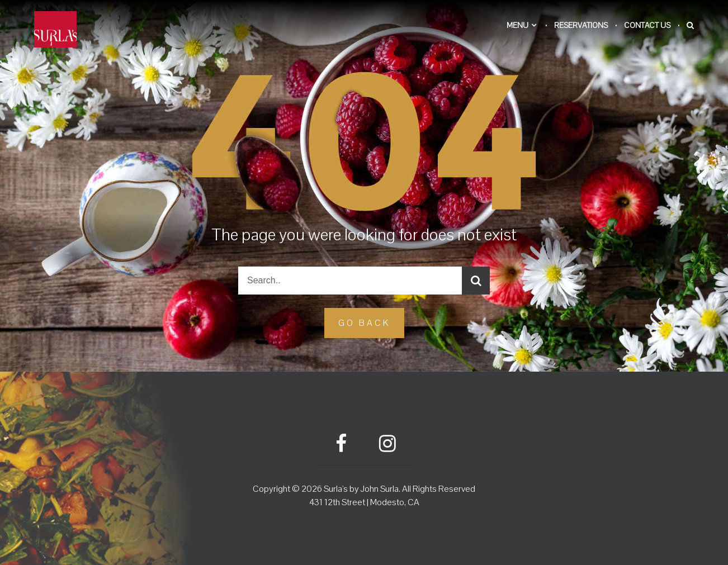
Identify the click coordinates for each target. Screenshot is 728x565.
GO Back (364, 323)
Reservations (581, 25)
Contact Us (647, 25)
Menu (517, 25)
